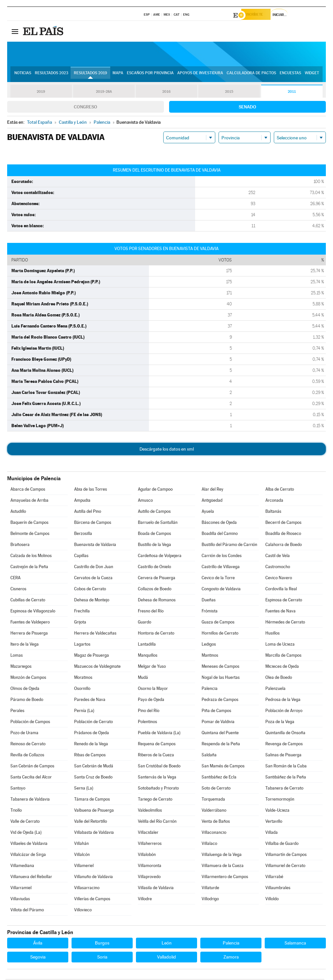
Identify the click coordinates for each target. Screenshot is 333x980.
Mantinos (210, 656)
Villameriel (84, 867)
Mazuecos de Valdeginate (97, 667)
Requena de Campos (157, 745)
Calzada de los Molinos (31, 557)
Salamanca (295, 944)
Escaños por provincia (150, 75)
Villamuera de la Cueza (223, 867)
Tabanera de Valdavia (30, 800)
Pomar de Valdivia (218, 723)
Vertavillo (274, 822)
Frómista (210, 612)
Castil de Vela (278, 557)
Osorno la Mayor (153, 689)
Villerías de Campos (92, 900)
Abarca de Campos (28, 490)
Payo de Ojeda (151, 700)
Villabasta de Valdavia (94, 833)
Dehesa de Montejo (92, 601)
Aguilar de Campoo (155, 490)
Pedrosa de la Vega (283, 700)
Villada (272, 833)
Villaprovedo (149, 878)
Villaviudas (20, 900)
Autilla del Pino (88, 512)
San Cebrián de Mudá (94, 767)
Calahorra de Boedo (284, 546)
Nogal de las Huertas (221, 678)
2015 (229, 92)
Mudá (143, 678)
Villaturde (210, 889)
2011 (292, 92)
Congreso (86, 108)
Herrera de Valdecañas (95, 634)
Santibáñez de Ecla (219, 778)
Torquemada (213, 800)
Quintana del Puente (220, 734)
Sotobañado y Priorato (158, 789)
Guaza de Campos (218, 623)
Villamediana (22, 867)
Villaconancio (214, 833)
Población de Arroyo (284, 712)
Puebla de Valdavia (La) (159, 734)
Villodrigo (210, 900)
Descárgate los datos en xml (167, 450)
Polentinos (147, 723)
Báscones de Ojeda (219, 523)
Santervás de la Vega (157, 778)
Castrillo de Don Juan (94, 568)
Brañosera (20, 546)
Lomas (17, 656)
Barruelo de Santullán (158, 523)
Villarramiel (21, 889)
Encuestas (290, 75)
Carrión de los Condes (222, 557)
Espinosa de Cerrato (284, 601)
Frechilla (82, 612)
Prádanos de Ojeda (92, 734)
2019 (41, 92)
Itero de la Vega (25, 645)
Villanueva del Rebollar (31, 878)
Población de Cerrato (93, 723)
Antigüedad (212, 501)
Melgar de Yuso (152, 667)
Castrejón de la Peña (29, 568)
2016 (166, 92)
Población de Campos (30, 723)
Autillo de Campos (154, 512)
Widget (312, 75)
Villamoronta (150, 867)
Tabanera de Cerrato (284, 789)
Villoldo (272, 900)
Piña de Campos (216, 712)
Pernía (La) (84, 712)
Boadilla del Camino (220, 534)
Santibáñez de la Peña (286, 778)
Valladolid (166, 958)
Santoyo (18, 789)
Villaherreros (150, 844)
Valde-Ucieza (277, 811)
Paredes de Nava (90, 700)
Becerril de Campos (283, 523)
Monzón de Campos (28, 678)
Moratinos (83, 678)
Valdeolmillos (150, 811)
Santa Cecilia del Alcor (31, 778)
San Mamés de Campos (223, 767)
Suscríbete (260, 15)
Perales (17, 712)
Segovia (38, 958)
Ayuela (208, 512)
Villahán (81, 844)
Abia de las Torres (91, 490)
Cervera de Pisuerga (157, 579)
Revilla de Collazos (27, 756)
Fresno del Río (151, 612)
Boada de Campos (154, 534)
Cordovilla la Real (281, 590)
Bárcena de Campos (93, 523)
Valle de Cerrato (25, 822)
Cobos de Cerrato (90, 590)
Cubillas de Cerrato (28, 601)
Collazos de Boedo (155, 590)
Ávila (38, 944)
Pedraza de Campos (220, 700)
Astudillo (18, 512)
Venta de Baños (216, 822)
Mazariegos (21, 667)
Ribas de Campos (90, 756)
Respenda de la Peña (221, 745)
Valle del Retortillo (91, 822)
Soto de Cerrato (216, 789)
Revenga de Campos (284, 745)
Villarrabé (274, 878)
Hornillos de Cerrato (220, 634)
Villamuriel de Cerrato (285, 867)
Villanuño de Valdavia (93, 878)
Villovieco (83, 911)
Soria (102, 958)
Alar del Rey (213, 490)
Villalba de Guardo (282, 844)
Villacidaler (148, 833)
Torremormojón (280, 800)
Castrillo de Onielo (154, 568)
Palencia (210, 689)
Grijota (80, 623)
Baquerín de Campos (29, 523)
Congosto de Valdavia (221, 590)
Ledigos (209, 645)
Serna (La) (84, 789)
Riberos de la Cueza (156, 756)
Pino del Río (149, 712)
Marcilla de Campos (283, 656)
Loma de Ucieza (280, 645)
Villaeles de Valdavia (29, 844)
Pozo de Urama (24, 734)
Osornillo (82, 689)
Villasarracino (87, 889)
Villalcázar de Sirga (28, 855)
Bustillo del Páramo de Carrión (229, 546)
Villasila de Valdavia (156, 889)
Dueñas (209, 601)
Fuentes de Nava (280, 612)
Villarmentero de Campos (225, 878)
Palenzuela (275, 689)
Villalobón (147, 855)
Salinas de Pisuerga (283, 756)
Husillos (273, 634)
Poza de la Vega (280, 723)
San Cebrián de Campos (32, 767)
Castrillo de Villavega (221, 568)
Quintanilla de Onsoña (285, 734)
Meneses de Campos (220, 667)
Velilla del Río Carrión (157, 822)
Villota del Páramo (27, 911)
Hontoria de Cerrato (156, 634)
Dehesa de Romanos (157, 601)
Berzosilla (83, 534)
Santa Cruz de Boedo (93, 778)
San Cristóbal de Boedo (159, 767)
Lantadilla (147, 645)
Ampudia (82, 501)
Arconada (274, 501)
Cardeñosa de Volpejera (160, 557)
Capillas (81, 557)
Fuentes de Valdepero (30, 623)
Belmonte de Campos (30, 534)
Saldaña (209, 756)
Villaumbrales (278, 889)
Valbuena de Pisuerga (94, 811)
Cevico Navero (279, 579)
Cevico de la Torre (218, 579)
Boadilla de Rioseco (283, 534)
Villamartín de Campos (286, 855)
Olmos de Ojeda (25, 689)
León (167, 944)
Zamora (231, 958)
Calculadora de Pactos (251, 75)
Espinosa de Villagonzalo (33, 612)
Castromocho (278, 568)
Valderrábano (214, 811)
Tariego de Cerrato (155, 800)
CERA (15, 579)
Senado (247, 108)
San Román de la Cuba (286, 767)
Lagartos (82, 645)
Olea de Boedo (279, 678)
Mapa (118, 75)
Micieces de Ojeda (282, 667)
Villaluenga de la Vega (222, 855)
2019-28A (104, 92)
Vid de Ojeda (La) (26, 833)
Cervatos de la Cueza (93, 579)
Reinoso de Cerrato (28, 745)
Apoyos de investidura (200, 75)
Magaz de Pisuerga (92, 656)
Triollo (16, 811)
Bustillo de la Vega (154, 546)
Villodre (145, 900)
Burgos (102, 944)
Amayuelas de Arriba (29, 501)
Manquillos (148, 656)
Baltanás (273, 512)
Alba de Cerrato (280, 490)
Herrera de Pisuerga (29, 634)
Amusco (145, 501)
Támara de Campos (92, 800)
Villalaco (209, 844)
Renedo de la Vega (91, 745)
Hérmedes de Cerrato (285, 623)
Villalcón (82, 855)
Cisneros (18, 590)
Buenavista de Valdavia (95, 546)
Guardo (145, 623)
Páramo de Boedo (27, 700)
